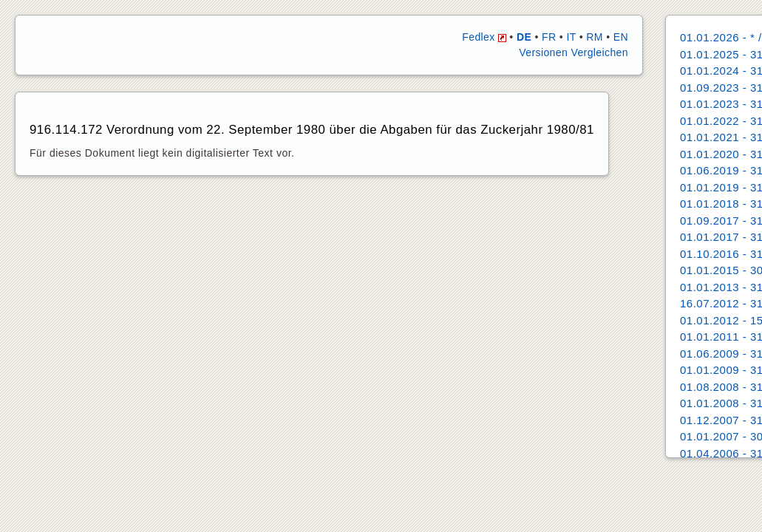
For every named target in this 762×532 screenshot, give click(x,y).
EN (621, 37)
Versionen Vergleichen (574, 52)
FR (549, 37)
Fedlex (484, 37)
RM (595, 37)
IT (571, 37)
